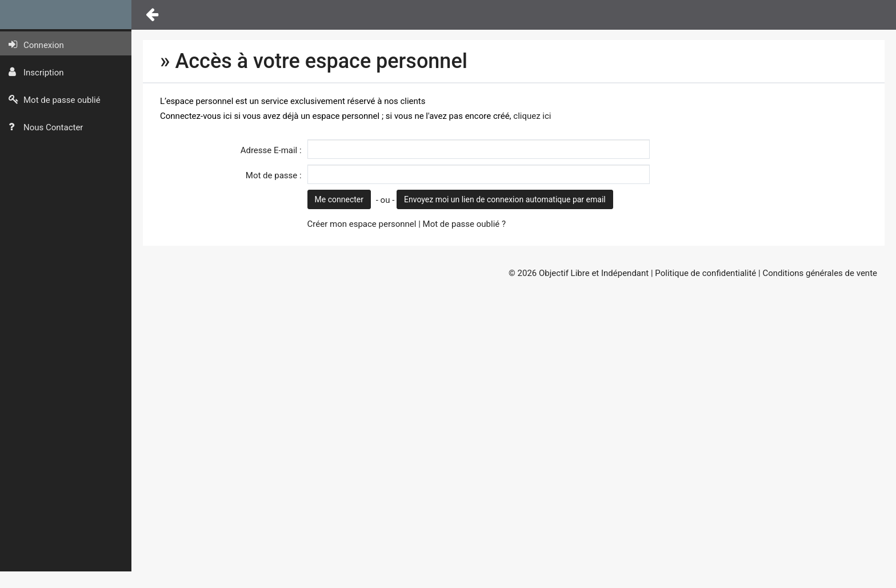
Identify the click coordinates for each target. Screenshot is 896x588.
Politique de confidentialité (705, 273)
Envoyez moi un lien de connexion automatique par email (505, 199)
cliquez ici (532, 116)
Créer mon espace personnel (362, 224)
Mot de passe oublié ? (464, 224)
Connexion (36, 45)
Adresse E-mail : (271, 150)
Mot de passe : (274, 175)
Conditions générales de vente (820, 273)
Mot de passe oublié (55, 100)
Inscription (36, 72)
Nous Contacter (46, 127)
